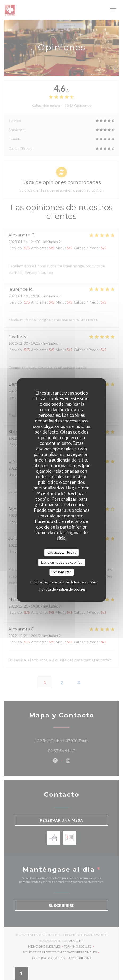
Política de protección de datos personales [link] (63, 582)
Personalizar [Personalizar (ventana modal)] (61, 572)
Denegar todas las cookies (61, 562)
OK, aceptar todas (62, 552)
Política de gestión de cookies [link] (62, 589)
